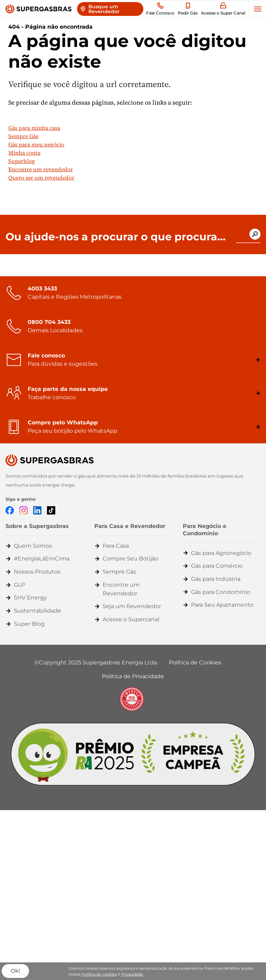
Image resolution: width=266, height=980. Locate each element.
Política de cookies (99, 974)
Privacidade (132, 974)
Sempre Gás (23, 136)
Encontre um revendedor (41, 169)
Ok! (15, 971)
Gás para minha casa (34, 128)
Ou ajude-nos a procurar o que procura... (116, 237)
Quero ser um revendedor (41, 177)
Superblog (22, 161)
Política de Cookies (195, 662)
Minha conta (24, 153)
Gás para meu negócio (36, 144)
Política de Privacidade (133, 676)
